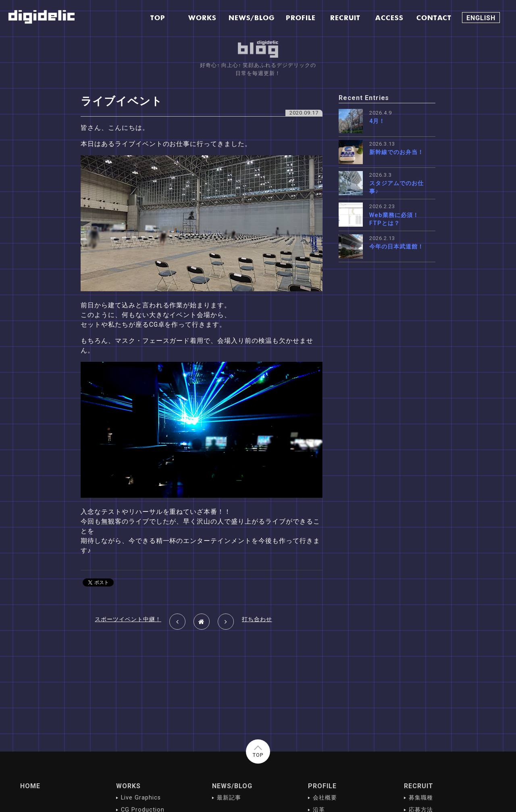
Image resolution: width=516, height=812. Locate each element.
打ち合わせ (257, 619)
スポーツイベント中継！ (128, 619)
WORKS (128, 786)
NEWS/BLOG (232, 786)
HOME (30, 786)
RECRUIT (419, 786)
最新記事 (229, 798)
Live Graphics (141, 798)
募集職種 (421, 798)
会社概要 (325, 798)
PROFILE (322, 786)
